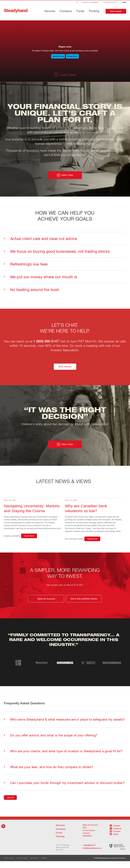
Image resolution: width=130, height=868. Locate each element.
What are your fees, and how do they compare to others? (49, 773)
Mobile (44, 865)
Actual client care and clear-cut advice (41, 242)
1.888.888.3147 (89, 852)
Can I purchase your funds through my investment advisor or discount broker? (64, 789)
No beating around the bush (32, 293)
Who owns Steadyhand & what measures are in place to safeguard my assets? (64, 726)
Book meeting (65, 370)
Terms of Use (9, 865)
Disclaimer (35, 865)
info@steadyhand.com (90, 855)
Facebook (116, 835)
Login (124, 2)
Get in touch (116, 11)
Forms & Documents (90, 2)
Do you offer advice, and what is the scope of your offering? (51, 742)
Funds (80, 11)
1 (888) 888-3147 (46, 344)
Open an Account (110, 2)
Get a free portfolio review (84, 605)
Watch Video (65, 178)
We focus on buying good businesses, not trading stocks (57, 254)
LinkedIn (115, 832)
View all (10, 804)
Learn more (65, 75)
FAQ (85, 834)
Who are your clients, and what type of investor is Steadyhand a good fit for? (63, 758)
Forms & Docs (89, 837)
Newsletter (87, 842)
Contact (86, 840)
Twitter (114, 841)
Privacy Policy (22, 865)
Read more (29, 542)
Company (66, 11)
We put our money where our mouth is (41, 280)
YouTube (115, 838)
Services (50, 11)
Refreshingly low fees (26, 267)
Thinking (94, 11)
